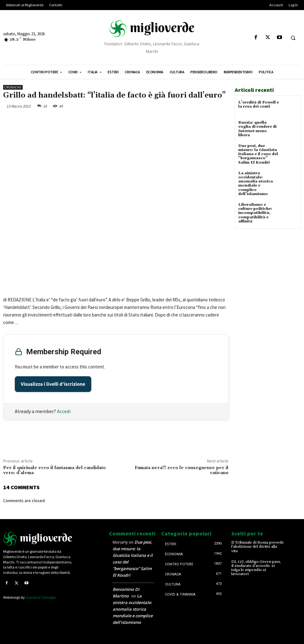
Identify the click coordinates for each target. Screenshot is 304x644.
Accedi (64, 411)
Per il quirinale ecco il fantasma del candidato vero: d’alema (54, 470)
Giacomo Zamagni (41, 597)
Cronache (13, 87)
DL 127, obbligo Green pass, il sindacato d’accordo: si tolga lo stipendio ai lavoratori (256, 568)
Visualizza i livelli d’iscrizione (53, 384)
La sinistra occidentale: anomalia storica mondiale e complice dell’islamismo (256, 184)
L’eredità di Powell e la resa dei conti (259, 104)
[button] (293, 38)
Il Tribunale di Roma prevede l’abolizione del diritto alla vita (258, 547)
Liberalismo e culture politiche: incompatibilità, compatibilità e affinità (255, 213)
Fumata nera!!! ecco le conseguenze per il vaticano (182, 470)
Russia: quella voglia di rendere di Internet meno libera (257, 129)
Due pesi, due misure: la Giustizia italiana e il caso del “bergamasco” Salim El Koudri (258, 154)
